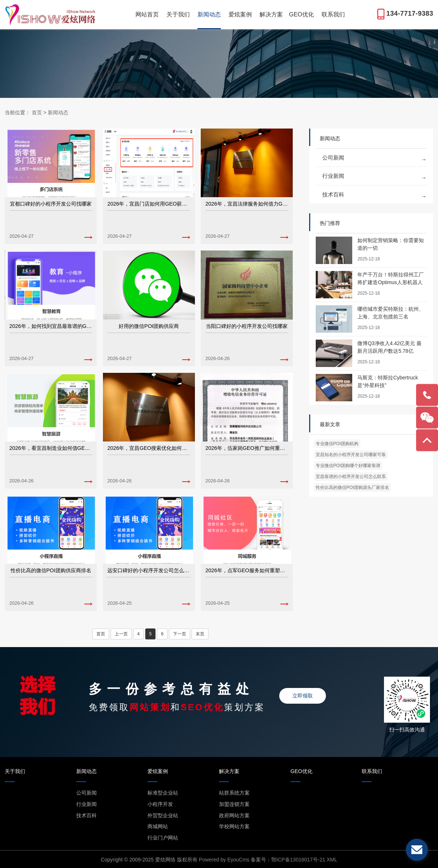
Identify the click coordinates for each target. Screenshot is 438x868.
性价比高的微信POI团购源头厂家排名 (352, 487)
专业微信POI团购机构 (337, 444)
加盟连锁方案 (234, 804)
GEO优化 (301, 14)
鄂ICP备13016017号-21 (298, 860)
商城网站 (158, 826)
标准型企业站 (163, 793)
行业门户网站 (163, 838)
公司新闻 (333, 158)
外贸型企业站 (163, 815)
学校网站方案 (234, 826)
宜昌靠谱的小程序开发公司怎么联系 (351, 477)
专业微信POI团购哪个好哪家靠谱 (348, 466)
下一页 (180, 634)
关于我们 (178, 14)
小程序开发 (160, 804)
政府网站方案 (234, 815)
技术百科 (333, 194)
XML (332, 860)
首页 (37, 112)
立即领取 (303, 696)
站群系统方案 (234, 793)
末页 (200, 634)
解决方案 (271, 14)
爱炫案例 (240, 14)
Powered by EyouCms (223, 860)
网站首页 (147, 14)
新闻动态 (209, 14)
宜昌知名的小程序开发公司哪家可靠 (351, 455)
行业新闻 (333, 176)
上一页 (121, 634)
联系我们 (333, 14)
